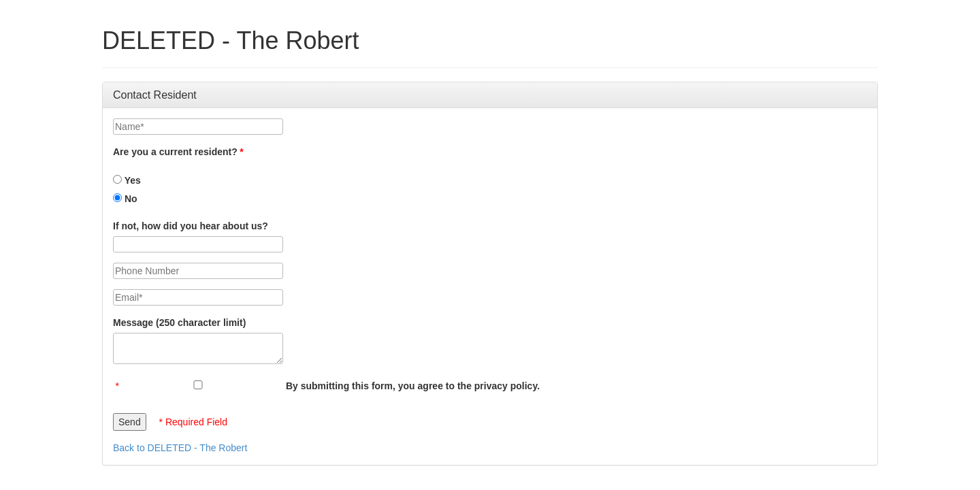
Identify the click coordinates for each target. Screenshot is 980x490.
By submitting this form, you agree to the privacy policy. (413, 386)
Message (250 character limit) (179, 323)
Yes (127, 180)
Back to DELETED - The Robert (180, 448)
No (125, 199)
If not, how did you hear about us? (191, 226)
